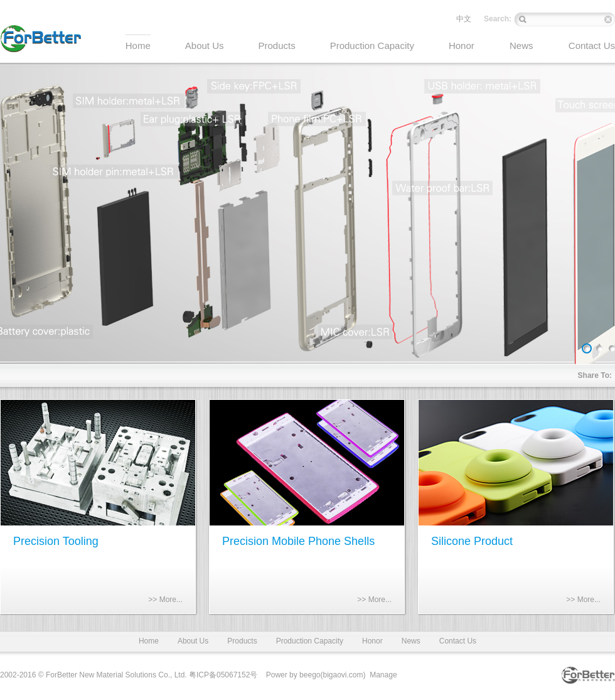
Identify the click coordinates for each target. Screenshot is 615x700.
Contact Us (458, 641)
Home (149, 641)
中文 (464, 19)
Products (242, 641)
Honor (372, 641)
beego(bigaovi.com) (332, 675)
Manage (383, 675)
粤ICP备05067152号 (223, 675)
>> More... (165, 600)
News (411, 641)
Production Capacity (310, 641)
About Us (193, 641)
